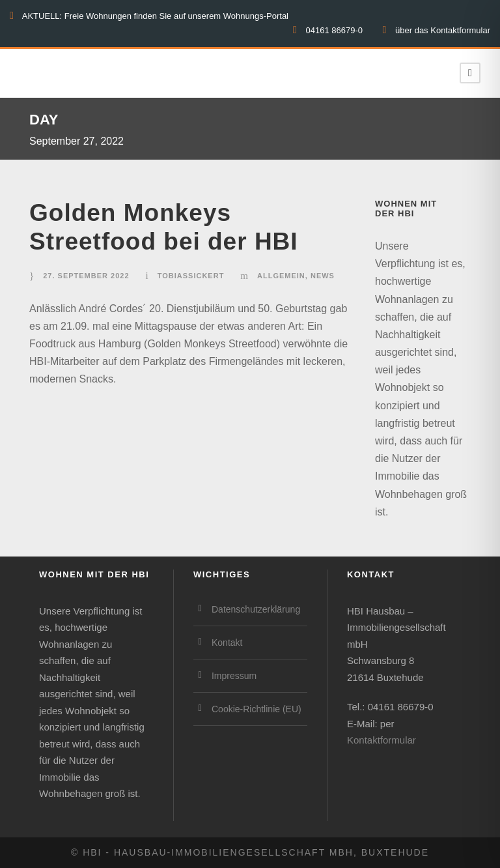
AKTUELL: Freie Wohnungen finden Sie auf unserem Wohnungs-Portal (155, 16)
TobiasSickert (191, 276)
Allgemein (281, 276)
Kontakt (227, 643)
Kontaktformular (382, 740)
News (323, 276)
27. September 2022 (86, 276)
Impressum (234, 676)
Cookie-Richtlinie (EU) (257, 709)
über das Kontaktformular (443, 30)
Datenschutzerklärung (256, 609)
